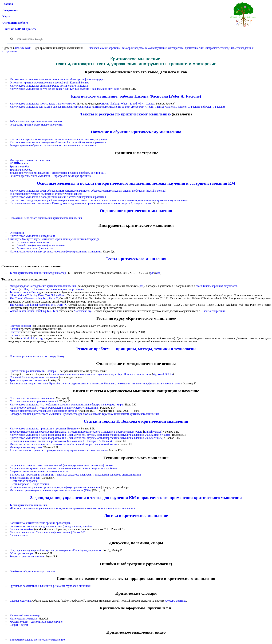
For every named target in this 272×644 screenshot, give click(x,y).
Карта (6, 16)
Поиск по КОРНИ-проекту (19, 29)
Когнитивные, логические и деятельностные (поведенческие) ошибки (51, 526)
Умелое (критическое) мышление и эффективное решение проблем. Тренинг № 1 (58, 173)
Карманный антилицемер (25, 615)
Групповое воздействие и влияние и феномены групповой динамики (50, 586)
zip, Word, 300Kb (163, 374)
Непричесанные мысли (23, 619)
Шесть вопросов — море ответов (29, 484)
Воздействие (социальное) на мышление (41, 245)
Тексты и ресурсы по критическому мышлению (125, 114)
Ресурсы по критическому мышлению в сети (36, 125)
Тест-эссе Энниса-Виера (24, 292)
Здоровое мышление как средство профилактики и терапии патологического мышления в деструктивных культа (76, 432)
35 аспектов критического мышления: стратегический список (46, 194)
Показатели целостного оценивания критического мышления (46, 218)
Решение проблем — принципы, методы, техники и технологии (136, 349)
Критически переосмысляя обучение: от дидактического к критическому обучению (59, 139)
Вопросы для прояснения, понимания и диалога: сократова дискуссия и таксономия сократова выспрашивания (75, 475)
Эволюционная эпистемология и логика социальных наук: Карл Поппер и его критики (99, 374)
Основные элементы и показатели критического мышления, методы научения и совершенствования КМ (136, 183)
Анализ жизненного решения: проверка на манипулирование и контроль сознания (58, 450)
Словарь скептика (20, 601)
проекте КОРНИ (25, 48)
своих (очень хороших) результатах (217, 286)
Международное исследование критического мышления (43, 286)
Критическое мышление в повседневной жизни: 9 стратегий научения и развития (58, 142)
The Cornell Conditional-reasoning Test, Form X (38, 305)
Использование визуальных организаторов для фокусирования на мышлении (55, 251)
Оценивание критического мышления (136, 211)
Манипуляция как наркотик (26, 447)
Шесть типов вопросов (23, 481)
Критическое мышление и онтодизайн (32, 236)
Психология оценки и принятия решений (34, 401)
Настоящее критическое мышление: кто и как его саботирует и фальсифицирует (57, 79)
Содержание (10, 10)
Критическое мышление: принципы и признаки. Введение (44, 428)
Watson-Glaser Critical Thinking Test (31, 311)
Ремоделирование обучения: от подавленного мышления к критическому (53, 145)
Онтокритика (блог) (15, 23)
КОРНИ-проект (19, 163)
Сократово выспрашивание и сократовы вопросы (39, 471)
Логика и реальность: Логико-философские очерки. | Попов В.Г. (48, 532)
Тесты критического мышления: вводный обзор (38, 273)
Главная (8, 4)
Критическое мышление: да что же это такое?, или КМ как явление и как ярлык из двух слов (65, 89)
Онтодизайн (17, 233)
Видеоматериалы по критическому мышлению (37, 640)
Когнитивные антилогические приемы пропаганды (40, 523)
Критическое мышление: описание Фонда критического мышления (50, 86)
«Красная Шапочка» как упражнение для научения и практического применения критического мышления (72, 508)
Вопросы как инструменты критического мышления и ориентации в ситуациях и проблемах (64, 468)
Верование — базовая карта (33, 242)
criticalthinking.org (32, 338)
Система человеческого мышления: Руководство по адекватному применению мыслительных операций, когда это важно (81, 203)
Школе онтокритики (213, 311)
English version (153, 432)
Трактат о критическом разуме (28, 380)
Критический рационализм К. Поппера (33, 371)
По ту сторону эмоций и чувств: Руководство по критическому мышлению (54, 408)
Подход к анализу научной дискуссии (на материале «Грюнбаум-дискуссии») (55, 550)
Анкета (14, 289)
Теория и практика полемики (27, 556)
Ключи (14, 329)
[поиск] (63, 39)
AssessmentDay (82, 311)
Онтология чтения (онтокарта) (35, 248)
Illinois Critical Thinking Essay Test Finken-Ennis (38, 295)
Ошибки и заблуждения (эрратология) (32, 571)
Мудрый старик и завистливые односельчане (36, 622)
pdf (152, 273)
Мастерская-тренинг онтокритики (30, 160)
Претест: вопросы (20, 326)
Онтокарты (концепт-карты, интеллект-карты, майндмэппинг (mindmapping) (54, 239)
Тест (55, 311)
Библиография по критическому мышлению (36, 121)
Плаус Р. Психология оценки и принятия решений (53, 289)
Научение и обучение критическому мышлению (136, 132)
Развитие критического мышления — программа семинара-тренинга (50, 176)
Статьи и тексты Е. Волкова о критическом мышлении (136, 421)
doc (158, 273)
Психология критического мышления (32, 398)
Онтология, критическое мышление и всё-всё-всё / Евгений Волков (50, 82)
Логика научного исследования (40, 377)
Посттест (15, 332)
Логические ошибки (22, 529)
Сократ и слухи (19, 625)
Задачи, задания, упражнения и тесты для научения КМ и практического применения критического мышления (136, 498)
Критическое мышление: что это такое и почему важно (42, 104)
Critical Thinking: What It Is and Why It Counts (127, 104)
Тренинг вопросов (21, 170)
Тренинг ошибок (20, 166)
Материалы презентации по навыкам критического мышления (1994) (51, 490)
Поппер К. (16, 377)
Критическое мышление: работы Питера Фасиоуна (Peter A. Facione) (136, 96)
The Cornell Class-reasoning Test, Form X (34, 298)
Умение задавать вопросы (25, 478)
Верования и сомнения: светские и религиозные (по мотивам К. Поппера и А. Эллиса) (61, 441)
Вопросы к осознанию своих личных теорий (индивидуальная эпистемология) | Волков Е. (63, 465)
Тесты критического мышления (136, 259)
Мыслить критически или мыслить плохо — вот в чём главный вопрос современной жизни (64, 444)
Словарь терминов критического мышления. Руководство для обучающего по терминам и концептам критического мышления (84, 414)
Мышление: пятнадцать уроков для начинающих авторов (44, 411)
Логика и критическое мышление (136, 516)
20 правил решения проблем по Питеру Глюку (37, 356)
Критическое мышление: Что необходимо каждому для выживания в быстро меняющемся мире (66, 404)
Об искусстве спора (21, 553)
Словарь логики (19, 535)
